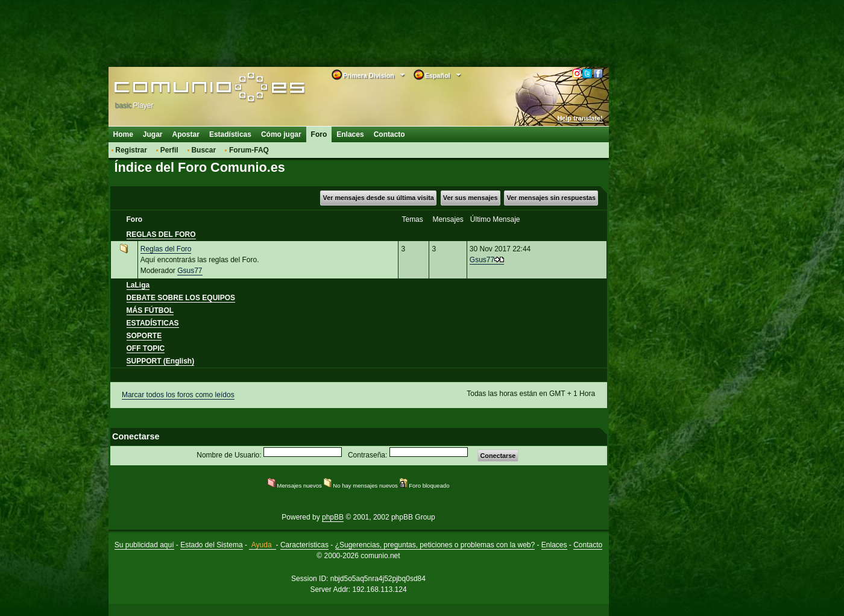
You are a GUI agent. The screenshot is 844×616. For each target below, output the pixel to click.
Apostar (186, 134)
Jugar (153, 134)
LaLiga (138, 285)
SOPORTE (144, 336)
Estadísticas (230, 134)
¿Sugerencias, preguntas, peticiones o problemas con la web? (435, 545)
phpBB (333, 517)
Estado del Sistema (211, 545)
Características (304, 545)
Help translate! (580, 118)
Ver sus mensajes (471, 198)
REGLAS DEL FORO (161, 234)
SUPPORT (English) (161, 361)
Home (123, 134)
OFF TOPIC (146, 348)
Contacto (389, 134)
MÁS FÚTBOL (150, 310)
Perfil (169, 150)
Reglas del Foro (166, 249)
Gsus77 (190, 271)
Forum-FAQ (249, 150)
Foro (319, 134)
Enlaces (350, 134)
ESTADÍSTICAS (153, 323)
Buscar (203, 150)
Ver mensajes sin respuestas (551, 198)
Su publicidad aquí (144, 545)
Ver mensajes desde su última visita (379, 198)
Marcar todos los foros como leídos (178, 395)
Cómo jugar (281, 134)
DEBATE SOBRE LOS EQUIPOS (181, 298)
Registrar (131, 150)
